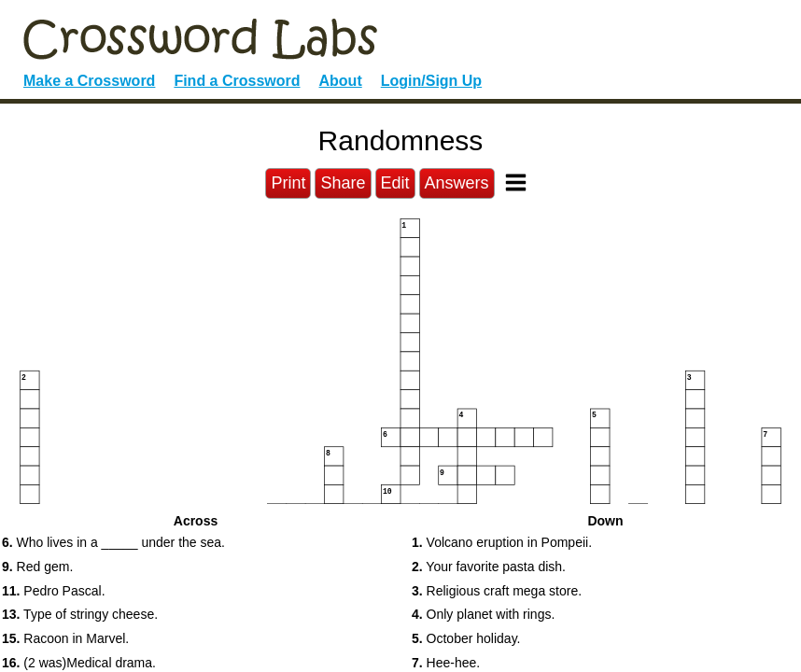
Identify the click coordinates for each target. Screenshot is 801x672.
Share (343, 183)
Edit (395, 183)
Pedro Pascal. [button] (54, 591)
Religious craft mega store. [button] (497, 591)
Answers (457, 183)
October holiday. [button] (466, 638)
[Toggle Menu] (516, 182)
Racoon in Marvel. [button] (65, 638)
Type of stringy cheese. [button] (80, 614)
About (341, 81)
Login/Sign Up (431, 81)
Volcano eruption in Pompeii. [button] (502, 542)
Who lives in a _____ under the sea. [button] (113, 542)
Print (288, 183)
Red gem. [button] (37, 567)
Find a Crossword (237, 81)
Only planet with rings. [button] (483, 614)
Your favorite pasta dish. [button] (489, 567)
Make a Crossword (89, 81)
